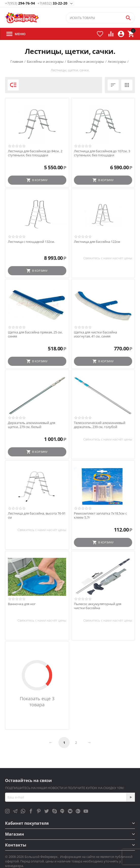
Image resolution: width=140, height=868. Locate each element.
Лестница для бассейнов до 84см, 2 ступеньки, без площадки (35, 153)
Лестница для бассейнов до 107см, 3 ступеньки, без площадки (102, 153)
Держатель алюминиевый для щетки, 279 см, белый (32, 425)
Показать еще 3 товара (37, 702)
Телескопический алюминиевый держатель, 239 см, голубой (100, 425)
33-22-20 (52, 3)
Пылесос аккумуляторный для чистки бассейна (98, 606)
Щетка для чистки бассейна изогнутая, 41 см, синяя (95, 334)
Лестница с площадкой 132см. (31, 242)
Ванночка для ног (22, 604)
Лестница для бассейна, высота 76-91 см (37, 515)
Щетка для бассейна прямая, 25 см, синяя (35, 334)
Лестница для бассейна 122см (97, 242)
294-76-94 (20, 3)
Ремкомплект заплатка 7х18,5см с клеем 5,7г (100, 515)
